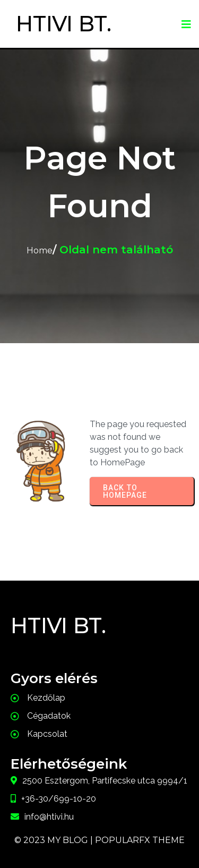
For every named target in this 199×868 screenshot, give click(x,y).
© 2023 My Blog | (55, 840)
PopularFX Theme (140, 840)
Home (40, 250)
